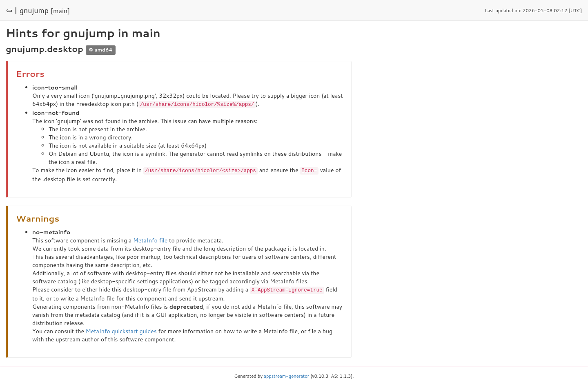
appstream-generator (286, 375)
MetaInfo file (150, 240)
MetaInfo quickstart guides (121, 330)
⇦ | (12, 10)
